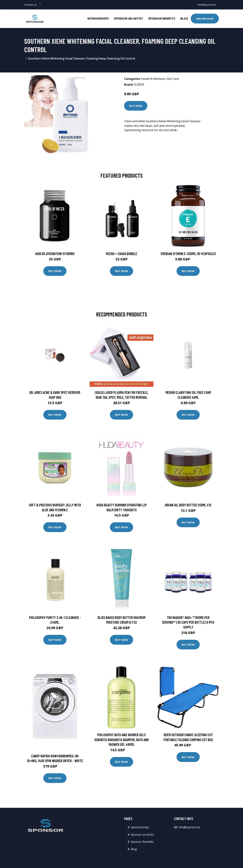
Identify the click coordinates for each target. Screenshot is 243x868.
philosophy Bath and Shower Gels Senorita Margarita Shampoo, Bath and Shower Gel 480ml (122, 740)
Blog (184, 19)
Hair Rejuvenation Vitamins (55, 254)
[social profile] (40, 5)
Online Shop (205, 19)
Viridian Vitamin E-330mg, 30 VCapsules (188, 254)
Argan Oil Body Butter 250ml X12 (188, 505)
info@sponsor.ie (207, 5)
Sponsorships (98, 19)
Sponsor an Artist (129, 19)
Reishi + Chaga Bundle (122, 254)
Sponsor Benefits (162, 19)
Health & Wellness (153, 79)
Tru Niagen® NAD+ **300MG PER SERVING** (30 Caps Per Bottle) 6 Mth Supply (188, 622)
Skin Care (173, 79)
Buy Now (136, 106)
